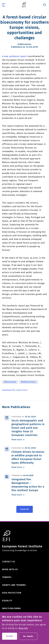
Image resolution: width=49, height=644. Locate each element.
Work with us (10, 569)
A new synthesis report (15, 56)
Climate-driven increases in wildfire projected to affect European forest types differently (28, 457)
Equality (7, 601)
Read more (17, 440)
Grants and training (14, 585)
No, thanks (28, 638)
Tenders (7, 577)
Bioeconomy (10, 382)
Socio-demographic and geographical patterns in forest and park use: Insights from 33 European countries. (28, 428)
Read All (25, 509)
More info (23, 630)
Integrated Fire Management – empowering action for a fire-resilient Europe (28, 485)
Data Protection (12, 593)
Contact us (9, 562)
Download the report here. (15, 390)
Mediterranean (28, 382)
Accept (10, 638)
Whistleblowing (11, 608)
